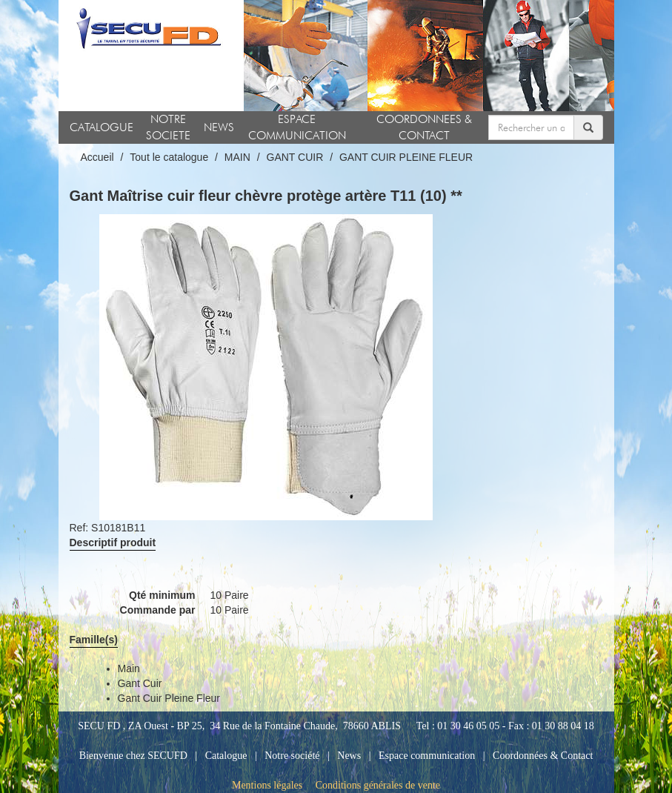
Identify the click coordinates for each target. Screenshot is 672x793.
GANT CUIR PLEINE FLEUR (406, 157)
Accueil (97, 157)
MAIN (237, 157)
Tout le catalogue (169, 157)
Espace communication (427, 756)
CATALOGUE (102, 127)
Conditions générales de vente (378, 785)
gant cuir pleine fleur (169, 698)
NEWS (219, 127)
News (349, 756)
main (129, 668)
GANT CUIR (295, 157)
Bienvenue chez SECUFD (133, 756)
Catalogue (226, 756)
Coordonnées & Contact (543, 756)
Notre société (292, 756)
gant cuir (140, 683)
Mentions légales (267, 785)
